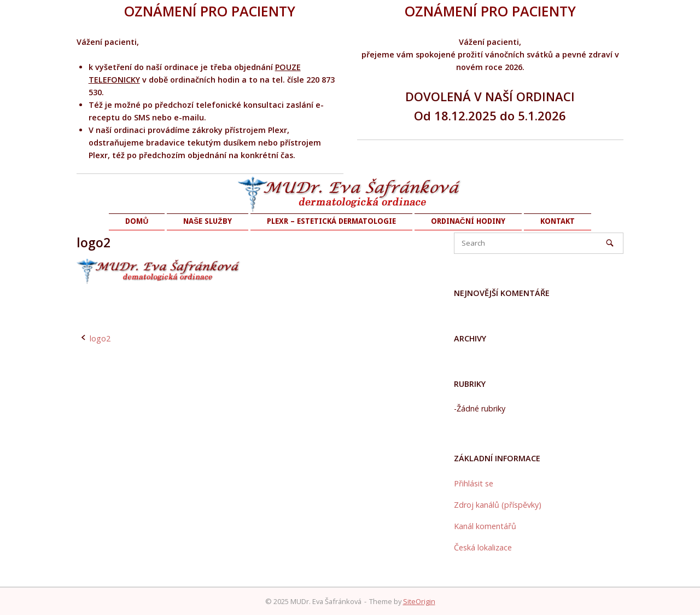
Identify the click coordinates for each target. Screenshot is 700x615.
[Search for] (539, 243)
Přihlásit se (474, 483)
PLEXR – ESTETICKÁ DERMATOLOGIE (331, 221)
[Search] (610, 243)
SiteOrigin (419, 601)
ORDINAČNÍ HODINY (468, 221)
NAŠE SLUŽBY (207, 221)
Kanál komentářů (485, 526)
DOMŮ (137, 221)
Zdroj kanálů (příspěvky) (498, 505)
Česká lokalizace (483, 547)
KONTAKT (558, 221)
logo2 (100, 338)
